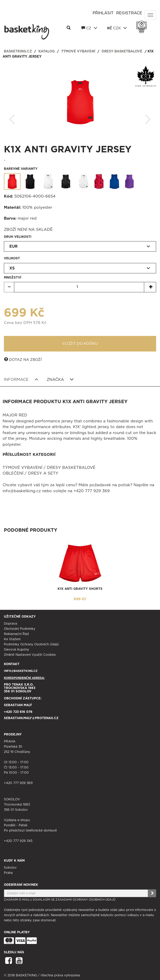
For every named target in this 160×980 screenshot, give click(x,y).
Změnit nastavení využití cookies (30, 655)
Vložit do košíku (80, 344)
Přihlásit (103, 13)
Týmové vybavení (78, 52)
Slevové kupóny (16, 650)
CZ (89, 28)
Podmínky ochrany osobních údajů (31, 644)
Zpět (12, 118)
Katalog (47, 52)
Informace (21, 380)
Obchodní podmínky (20, 629)
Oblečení (13, 473)
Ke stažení (12, 639)
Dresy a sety (43, 473)
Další (148, 118)
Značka (60, 380)
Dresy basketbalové (122, 52)
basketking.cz (18, 52)
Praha (8, 873)
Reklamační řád (16, 634)
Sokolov (10, 868)
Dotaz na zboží (23, 360)
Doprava (11, 624)
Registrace (129, 13)
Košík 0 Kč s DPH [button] (143, 24)
